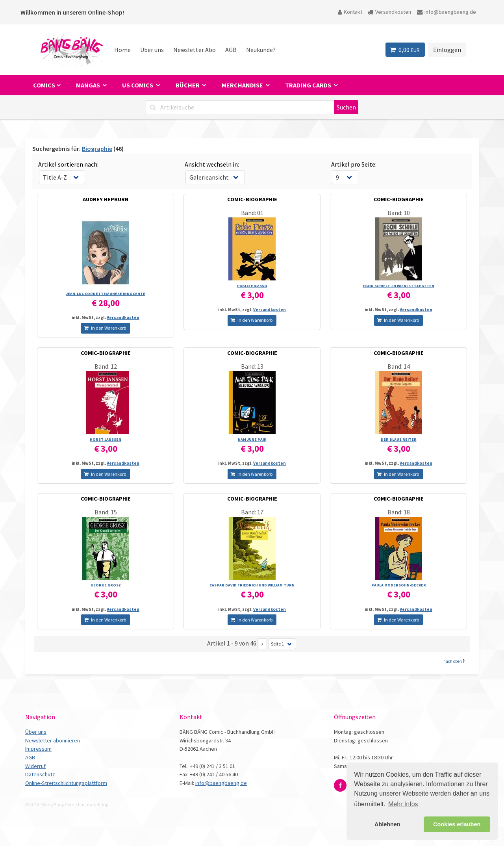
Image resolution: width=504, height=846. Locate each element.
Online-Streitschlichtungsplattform (66, 783)
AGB (231, 50)
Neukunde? (261, 50)
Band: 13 (252, 366)
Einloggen (447, 50)
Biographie (97, 148)
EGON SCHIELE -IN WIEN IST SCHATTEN (398, 286)
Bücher (188, 85)
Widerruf (35, 766)
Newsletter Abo (195, 50)
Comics (44, 85)
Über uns (152, 50)
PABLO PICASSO (252, 286)
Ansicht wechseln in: (212, 164)
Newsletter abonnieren (53, 740)
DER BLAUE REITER (399, 439)
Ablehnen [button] (387, 824)
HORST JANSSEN (106, 439)
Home (122, 50)
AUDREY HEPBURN (106, 199)
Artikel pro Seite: (354, 164)
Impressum (38, 749)
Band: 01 (252, 213)
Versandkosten (389, 12)
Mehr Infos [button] (403, 804)
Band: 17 (252, 512)
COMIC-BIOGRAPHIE (252, 199)
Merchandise (243, 85)
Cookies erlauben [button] (457, 824)
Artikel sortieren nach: (68, 164)
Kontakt (350, 12)
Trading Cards (309, 85)
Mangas (89, 85)
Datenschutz (40, 774)
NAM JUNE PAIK (252, 439)
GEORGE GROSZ (106, 585)
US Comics (138, 85)
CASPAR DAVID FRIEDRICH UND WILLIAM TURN (252, 585)
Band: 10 (399, 213)
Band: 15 (106, 512)
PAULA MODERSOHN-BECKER (399, 585)
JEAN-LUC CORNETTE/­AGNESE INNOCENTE (106, 294)
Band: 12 (106, 366)
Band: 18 (399, 512)
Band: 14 (399, 366)
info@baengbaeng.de (447, 12)
